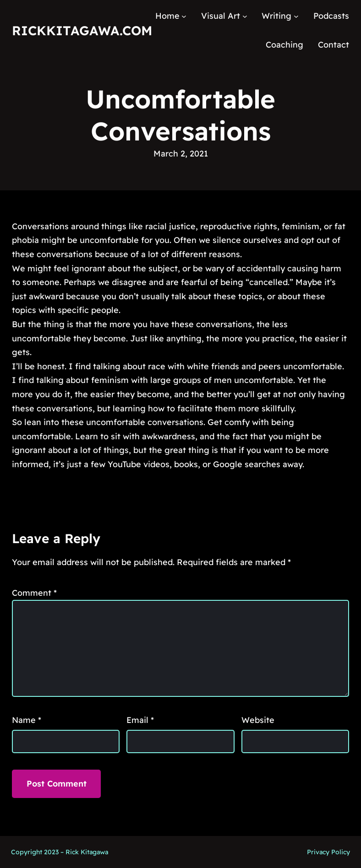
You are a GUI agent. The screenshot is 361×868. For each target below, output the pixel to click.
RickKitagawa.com (82, 30)
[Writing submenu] (296, 16)
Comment (34, 593)
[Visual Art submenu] (245, 16)
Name (27, 720)
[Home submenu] (184, 16)
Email (140, 720)
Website (258, 720)
